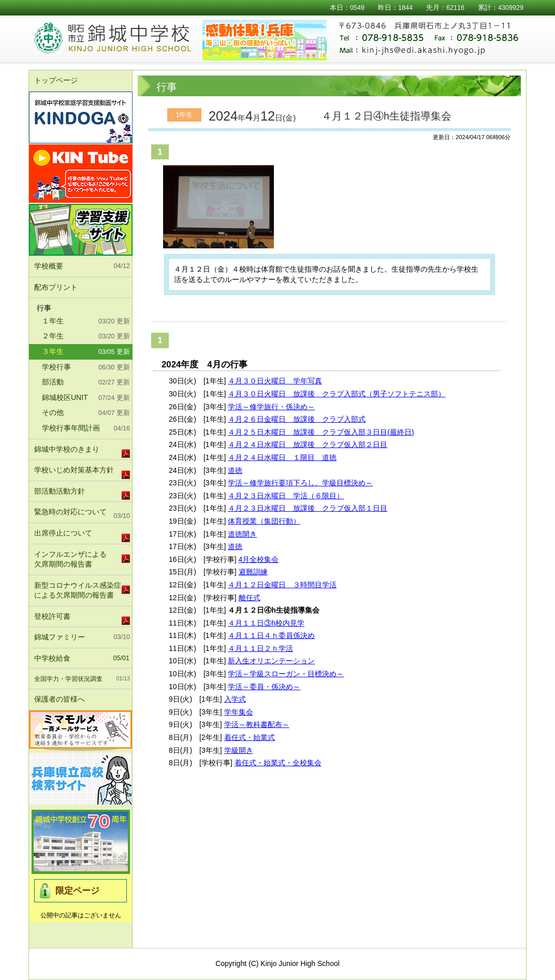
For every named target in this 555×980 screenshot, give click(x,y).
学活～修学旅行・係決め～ (271, 407)
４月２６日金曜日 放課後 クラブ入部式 (297, 419)
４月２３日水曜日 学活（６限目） (286, 496)
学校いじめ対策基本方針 (74, 470)
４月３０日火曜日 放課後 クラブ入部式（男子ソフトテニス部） (337, 394)
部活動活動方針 (60, 491)
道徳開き (242, 534)
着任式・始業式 (250, 737)
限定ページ (77, 891)
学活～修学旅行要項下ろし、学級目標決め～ (300, 483)
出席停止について (63, 533)
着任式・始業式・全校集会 (278, 763)
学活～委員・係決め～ (264, 687)
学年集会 (239, 712)
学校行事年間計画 (86, 429)
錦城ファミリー (82, 637)
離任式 (250, 598)
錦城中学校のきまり (67, 449)
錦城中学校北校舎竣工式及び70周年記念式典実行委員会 (81, 842)
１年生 (86, 322)
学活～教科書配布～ (257, 724)
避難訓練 (253, 572)
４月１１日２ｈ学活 (260, 648)
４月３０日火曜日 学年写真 (275, 381)
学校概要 (82, 266)
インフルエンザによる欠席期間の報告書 (70, 559)
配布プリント (56, 287)
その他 (86, 413)
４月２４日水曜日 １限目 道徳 (282, 457)
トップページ (56, 80)
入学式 (235, 699)
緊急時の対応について (82, 515)
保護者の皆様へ (82, 700)
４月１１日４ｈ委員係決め (271, 635)
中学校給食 (82, 659)
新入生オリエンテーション (271, 661)
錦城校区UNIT (86, 398)
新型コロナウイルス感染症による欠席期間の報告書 (78, 590)
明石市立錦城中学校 (125, 39)
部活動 (86, 383)
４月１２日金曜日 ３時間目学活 (282, 585)
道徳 (235, 470)
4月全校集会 (259, 559)
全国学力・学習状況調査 (82, 679)
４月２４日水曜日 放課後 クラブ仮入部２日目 (308, 444)
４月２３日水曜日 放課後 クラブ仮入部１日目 (308, 508)
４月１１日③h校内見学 (266, 623)
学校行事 (86, 368)
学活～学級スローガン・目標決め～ (286, 674)
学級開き (239, 750)
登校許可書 (52, 616)
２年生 (86, 337)
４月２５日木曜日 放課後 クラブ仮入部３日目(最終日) (321, 432)
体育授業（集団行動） (264, 521)
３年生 (86, 352)
